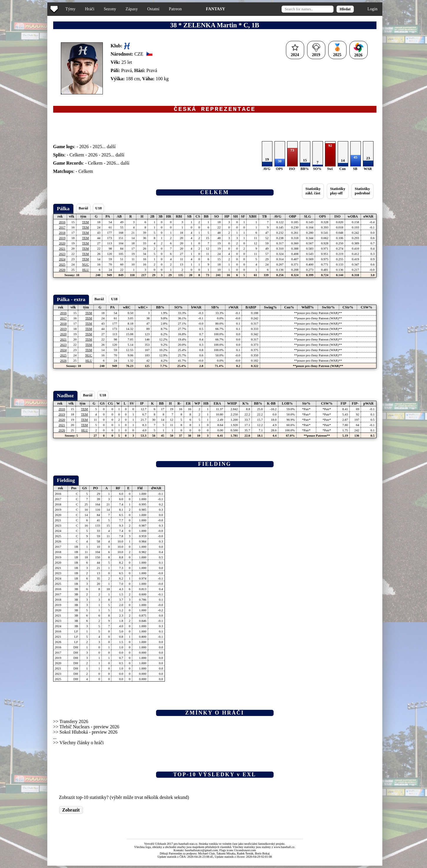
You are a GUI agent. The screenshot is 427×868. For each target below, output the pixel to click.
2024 (62, 261)
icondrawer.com (246, 852)
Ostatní (153, 9)
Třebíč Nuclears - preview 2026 (89, 728)
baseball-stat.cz (188, 845)
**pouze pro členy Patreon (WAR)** (318, 314)
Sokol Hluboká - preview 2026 (89, 733)
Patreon (175, 9)
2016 (62, 223)
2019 (62, 239)
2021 (62, 250)
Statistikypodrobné (362, 192)
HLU (86, 271)
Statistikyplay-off (338, 192)
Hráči (90, 9)
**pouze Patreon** (317, 437)
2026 (84, 148)
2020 (62, 245)
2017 (62, 229)
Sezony (110, 9)
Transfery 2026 (74, 723)
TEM (85, 223)
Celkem (77, 156)
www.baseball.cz (284, 848)
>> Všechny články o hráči (78, 744)
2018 (62, 234)
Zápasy (132, 9)
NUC (85, 266)
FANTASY (215, 9)
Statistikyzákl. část (313, 192)
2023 (62, 255)
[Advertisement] (24, 118)
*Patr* (306, 410)
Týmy (71, 9)
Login (372, 9)
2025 (97, 148)
